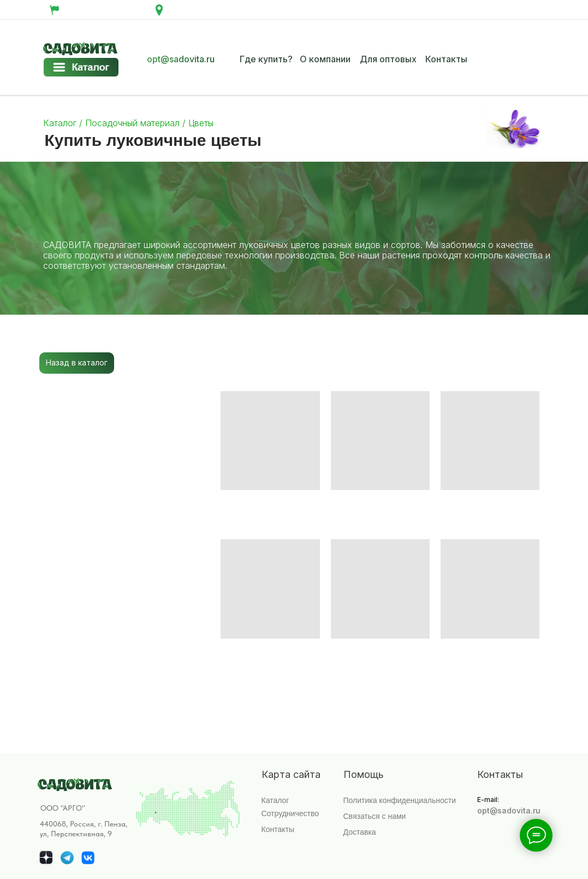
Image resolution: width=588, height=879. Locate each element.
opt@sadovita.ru (181, 59)
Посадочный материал (131, 123)
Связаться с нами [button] (375, 816)
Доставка (360, 832)
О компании (325, 59)
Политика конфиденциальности (400, 800)
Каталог (61, 123)
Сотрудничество (290, 813)
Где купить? (266, 59)
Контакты (446, 59)
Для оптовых (388, 59)
